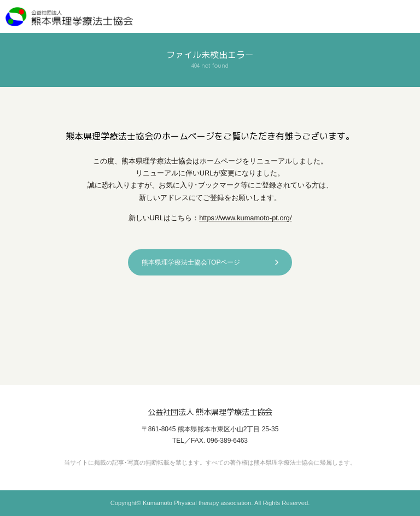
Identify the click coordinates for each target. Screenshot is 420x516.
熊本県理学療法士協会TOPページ (191, 262)
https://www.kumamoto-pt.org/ (245, 218)
